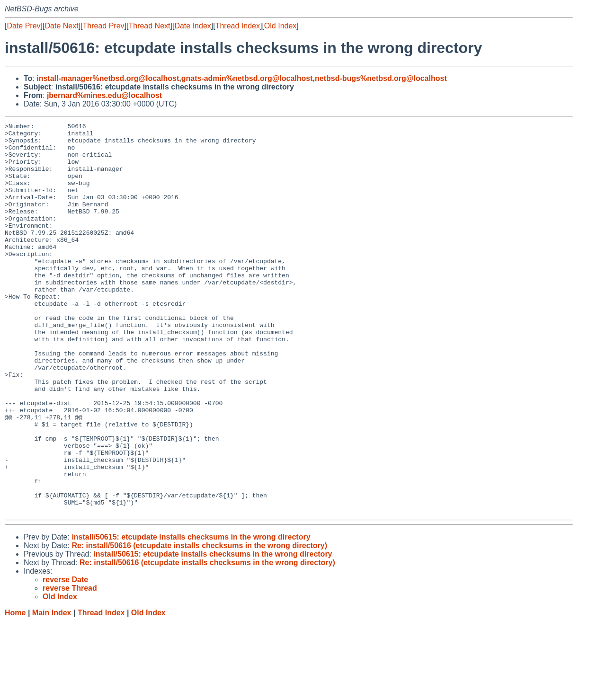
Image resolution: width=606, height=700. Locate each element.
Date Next (61, 26)
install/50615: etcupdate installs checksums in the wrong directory (191, 615)
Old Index (280, 26)
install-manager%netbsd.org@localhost (108, 78)
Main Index (52, 691)
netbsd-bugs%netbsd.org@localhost (381, 78)
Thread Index (238, 26)
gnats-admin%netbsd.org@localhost (247, 78)
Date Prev (23, 26)
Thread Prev (104, 26)
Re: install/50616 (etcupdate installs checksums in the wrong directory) (199, 624)
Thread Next (149, 26)
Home (15, 691)
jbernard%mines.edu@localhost (104, 95)
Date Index (192, 26)
